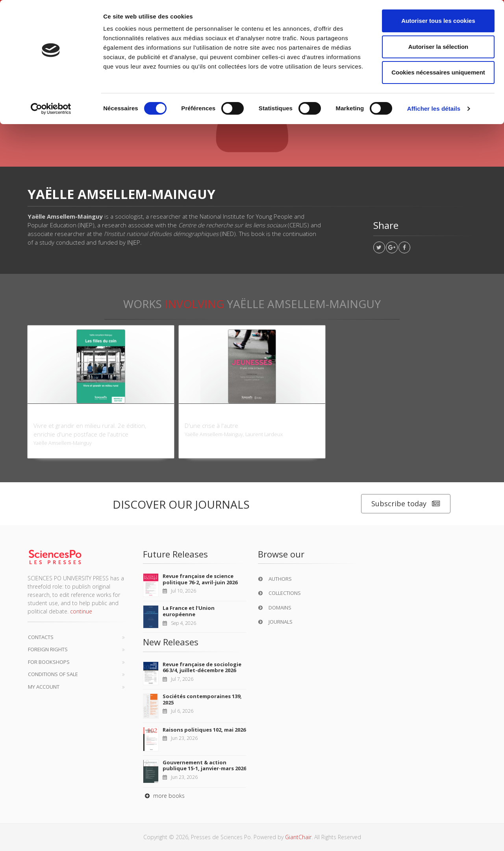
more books (164, 796)
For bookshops (49, 662)
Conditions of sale (53, 674)
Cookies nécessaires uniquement (438, 72)
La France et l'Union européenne (189, 611)
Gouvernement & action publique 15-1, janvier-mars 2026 (204, 766)
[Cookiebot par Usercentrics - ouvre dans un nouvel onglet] (51, 109)
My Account (44, 687)
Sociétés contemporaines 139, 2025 (202, 699)
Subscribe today (406, 504)
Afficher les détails (434, 109)
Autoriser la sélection (438, 47)
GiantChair (298, 837)
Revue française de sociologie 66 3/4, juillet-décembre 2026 (202, 667)
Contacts (41, 637)
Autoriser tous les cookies (438, 21)
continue (81, 611)
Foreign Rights (48, 649)
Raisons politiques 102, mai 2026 (204, 730)
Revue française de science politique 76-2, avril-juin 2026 (200, 579)
